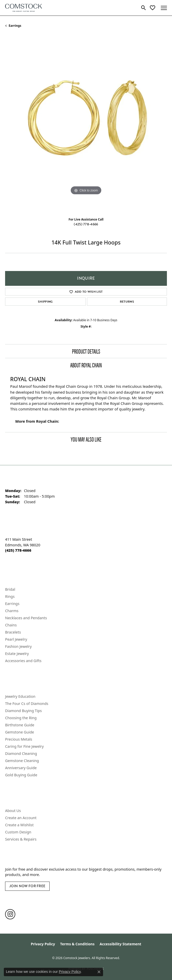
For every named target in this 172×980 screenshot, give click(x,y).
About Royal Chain (86, 365)
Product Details (86, 351)
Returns (127, 302)
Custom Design (18, 832)
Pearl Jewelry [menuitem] (16, 639)
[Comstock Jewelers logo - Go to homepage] (24, 8)
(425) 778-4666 (86, 224)
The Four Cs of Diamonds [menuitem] (27, 704)
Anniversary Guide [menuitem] (21, 768)
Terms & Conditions (77, 944)
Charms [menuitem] (12, 611)
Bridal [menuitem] (10, 589)
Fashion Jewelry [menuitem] (18, 646)
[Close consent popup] (99, 972)
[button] (144, 8)
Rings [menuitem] (10, 596)
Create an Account (21, 818)
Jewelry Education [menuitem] (20, 696)
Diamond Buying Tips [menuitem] (23, 711)
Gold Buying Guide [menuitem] (21, 775)
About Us (13, 811)
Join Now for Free (27, 886)
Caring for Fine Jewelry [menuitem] (24, 746)
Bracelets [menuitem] (13, 632)
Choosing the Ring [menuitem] (21, 718)
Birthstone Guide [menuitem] (20, 725)
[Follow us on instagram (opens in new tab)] (10, 914)
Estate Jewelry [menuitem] (17, 654)
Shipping (45, 302)
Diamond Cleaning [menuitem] (21, 753)
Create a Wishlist (19, 825)
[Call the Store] (18, 550)
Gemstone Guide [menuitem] (20, 732)
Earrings (15, 26)
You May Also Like (86, 439)
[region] (86, 124)
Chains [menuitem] (11, 625)
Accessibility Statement (120, 944)
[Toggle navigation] (164, 8)
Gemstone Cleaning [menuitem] (22, 761)
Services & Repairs (21, 839)
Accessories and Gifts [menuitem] (23, 661)
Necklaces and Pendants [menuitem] (26, 618)
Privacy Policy (43, 944)
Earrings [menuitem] (12, 604)
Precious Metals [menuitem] (19, 739)
